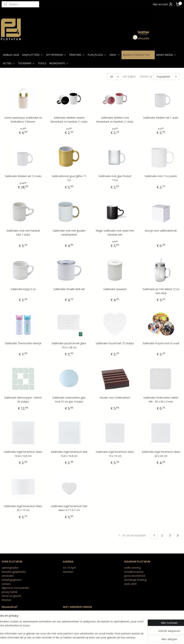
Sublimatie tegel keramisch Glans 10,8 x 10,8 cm (23, 454)
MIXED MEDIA (166, 55)
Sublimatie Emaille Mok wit (69, 289)
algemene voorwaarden (15, 588)
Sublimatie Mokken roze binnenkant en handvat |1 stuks (115, 120)
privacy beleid (9, 592)
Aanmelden (11, 622)
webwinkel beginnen (97, 637)
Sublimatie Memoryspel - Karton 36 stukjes (23, 399)
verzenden (8, 576)
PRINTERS (77, 55)
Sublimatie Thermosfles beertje (23, 343)
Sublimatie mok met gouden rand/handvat (69, 232)
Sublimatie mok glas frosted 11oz (115, 178)
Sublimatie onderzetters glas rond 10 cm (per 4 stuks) (69, 399)
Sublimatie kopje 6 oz (23, 289)
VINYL (115, 55)
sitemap (76, 637)
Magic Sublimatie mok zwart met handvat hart (115, 232)
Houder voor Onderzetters (115, 397)
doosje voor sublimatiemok (161, 230)
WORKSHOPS (59, 63)
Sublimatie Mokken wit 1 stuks (161, 118)
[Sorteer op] (167, 77)
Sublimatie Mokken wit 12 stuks (23, 176)
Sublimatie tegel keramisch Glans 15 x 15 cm (115, 454)
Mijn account (163, 4)
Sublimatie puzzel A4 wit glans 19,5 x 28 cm (69, 345)
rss (83, 637)
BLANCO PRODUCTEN (138, 55)
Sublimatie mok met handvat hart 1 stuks (23, 232)
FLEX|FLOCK (97, 55)
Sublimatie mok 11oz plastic (161, 176)
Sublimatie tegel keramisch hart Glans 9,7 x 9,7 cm (69, 508)
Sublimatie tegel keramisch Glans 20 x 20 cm (161, 454)
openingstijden (10, 568)
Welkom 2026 (11, 55)
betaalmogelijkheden (14, 572)
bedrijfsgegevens (11, 580)
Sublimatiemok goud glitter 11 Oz (69, 178)
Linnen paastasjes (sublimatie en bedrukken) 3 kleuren (23, 120)
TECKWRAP (27, 63)
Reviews (6, 600)
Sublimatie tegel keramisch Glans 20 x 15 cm (23, 508)
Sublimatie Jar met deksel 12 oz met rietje (161, 291)
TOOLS (42, 63)
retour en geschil (11, 596)
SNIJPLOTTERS (33, 55)
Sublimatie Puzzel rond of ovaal (161, 343)
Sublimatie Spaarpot (115, 289)
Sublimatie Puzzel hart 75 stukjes (115, 343)
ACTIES (9, 63)
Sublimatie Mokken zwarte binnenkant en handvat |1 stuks (69, 120)
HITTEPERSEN (56, 55)
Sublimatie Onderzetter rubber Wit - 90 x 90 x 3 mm (161, 399)
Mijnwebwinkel (129, 637)
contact (6, 584)
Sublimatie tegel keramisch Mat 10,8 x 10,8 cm (69, 454)
